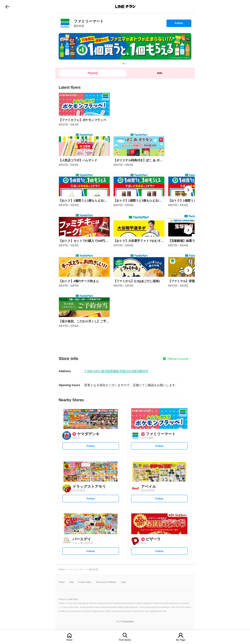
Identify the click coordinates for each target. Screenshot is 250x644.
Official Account (178, 359)
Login (123, 582)
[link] (65, 23)
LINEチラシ (125, 7)
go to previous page (8, 7)
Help (72, 582)
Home (69, 640)
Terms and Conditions (106, 582)
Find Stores (125, 640)
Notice (62, 582)
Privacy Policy (85, 582)
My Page (181, 640)
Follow (179, 24)
